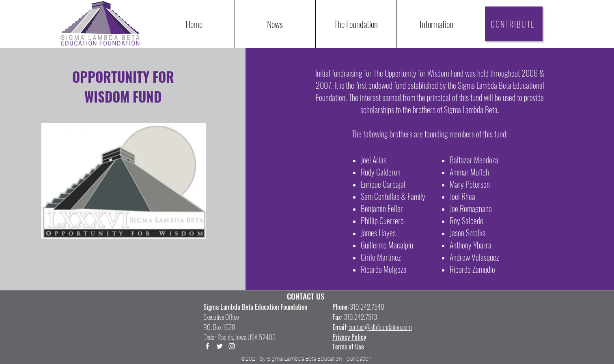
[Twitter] (220, 346)
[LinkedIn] (232, 346)
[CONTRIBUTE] (514, 24)
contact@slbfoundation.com (380, 327)
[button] (436, 24)
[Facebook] (207, 346)
